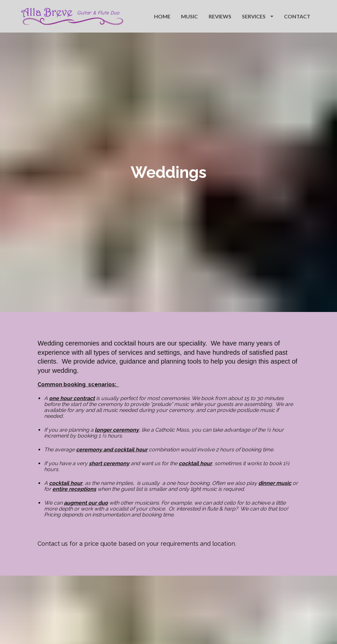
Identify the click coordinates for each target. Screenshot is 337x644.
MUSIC (189, 16)
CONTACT (297, 16)
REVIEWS (220, 16)
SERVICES (258, 16)
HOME (162, 16)
